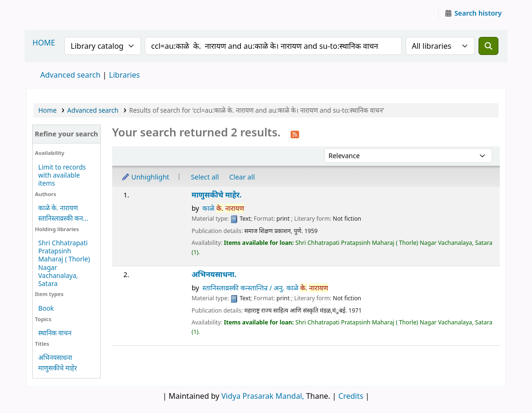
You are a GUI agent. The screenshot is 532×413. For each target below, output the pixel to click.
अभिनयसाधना (55, 357)
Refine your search (66, 134)
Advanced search (70, 75)
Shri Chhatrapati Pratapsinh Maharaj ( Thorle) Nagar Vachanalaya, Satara (64, 263)
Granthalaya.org (50, 13)
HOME (44, 43)
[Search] (488, 46)
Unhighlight (145, 177)
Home (48, 110)
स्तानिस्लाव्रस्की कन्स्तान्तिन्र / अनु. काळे (266, 288)
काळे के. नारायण (58, 208)
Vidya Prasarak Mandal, (263, 396)
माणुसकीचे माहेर (58, 368)
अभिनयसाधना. (214, 274)
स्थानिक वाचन (55, 333)
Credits (351, 396)
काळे (223, 208)
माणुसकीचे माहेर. (217, 195)
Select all (205, 177)
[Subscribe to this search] (295, 134)
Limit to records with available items (62, 175)
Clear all (242, 177)
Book (46, 308)
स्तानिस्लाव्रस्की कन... (63, 218)
